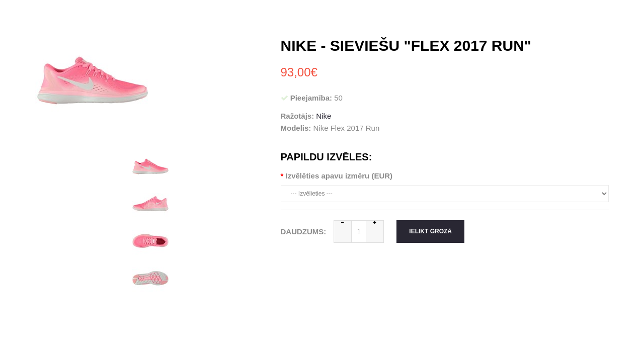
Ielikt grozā (430, 231)
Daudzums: (304, 232)
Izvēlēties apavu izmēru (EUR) (339, 176)
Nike (324, 116)
